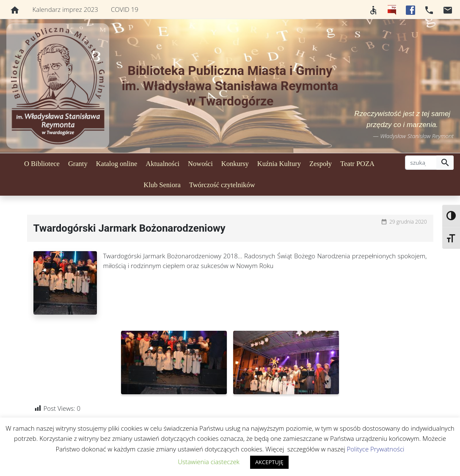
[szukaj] (421, 163)
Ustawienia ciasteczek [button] (209, 462)
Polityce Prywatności (376, 449)
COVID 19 (125, 9)
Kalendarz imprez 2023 (65, 9)
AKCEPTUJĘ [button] (269, 462)
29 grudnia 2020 (408, 222)
